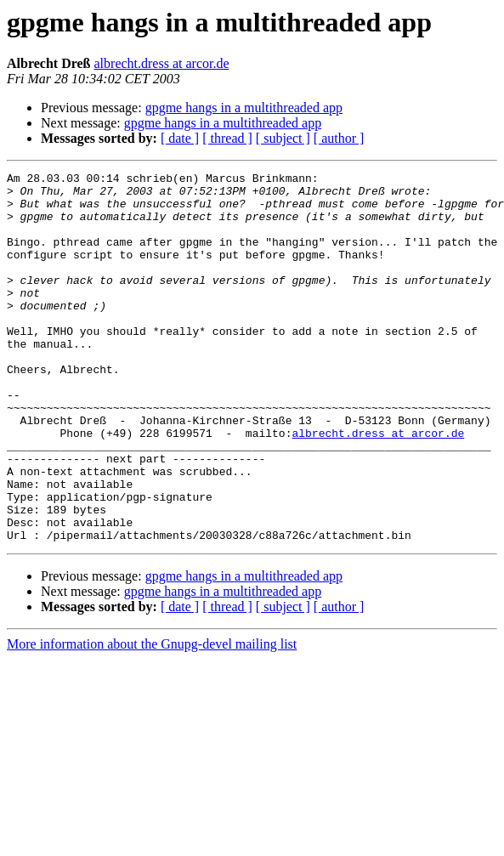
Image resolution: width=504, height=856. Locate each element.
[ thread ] (227, 138)
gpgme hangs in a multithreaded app (244, 108)
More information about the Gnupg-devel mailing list (152, 718)
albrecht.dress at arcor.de (162, 63)
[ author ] (339, 138)
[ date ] (180, 138)
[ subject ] (283, 138)
